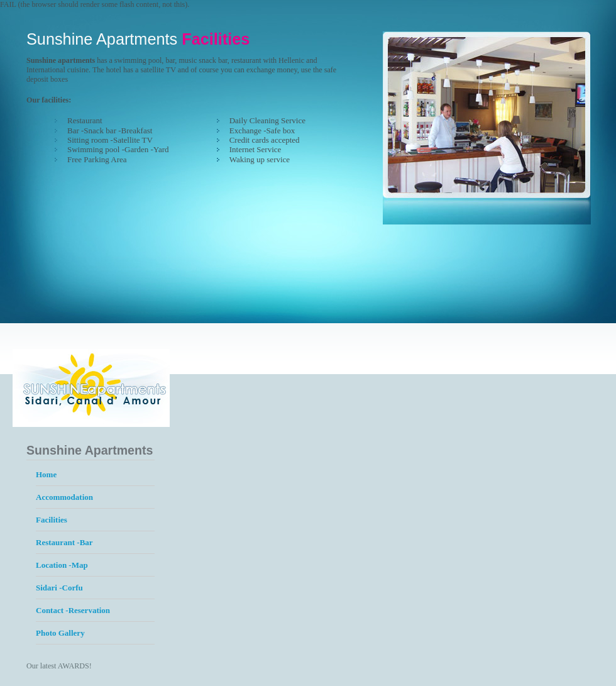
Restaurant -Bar (64, 542)
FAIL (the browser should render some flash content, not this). (95, 4)
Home (46, 474)
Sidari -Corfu (59, 588)
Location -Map (62, 565)
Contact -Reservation (73, 610)
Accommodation (64, 497)
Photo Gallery (60, 633)
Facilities (52, 520)
